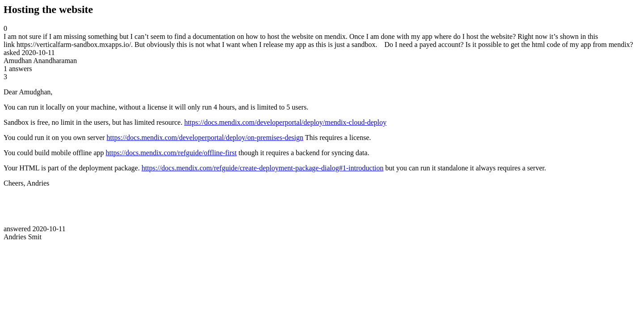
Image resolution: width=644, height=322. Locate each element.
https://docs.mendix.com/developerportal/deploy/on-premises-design (205, 138)
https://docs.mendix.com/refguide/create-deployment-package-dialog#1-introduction (262, 168)
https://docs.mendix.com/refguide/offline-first (171, 153)
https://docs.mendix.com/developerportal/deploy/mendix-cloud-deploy (285, 122)
